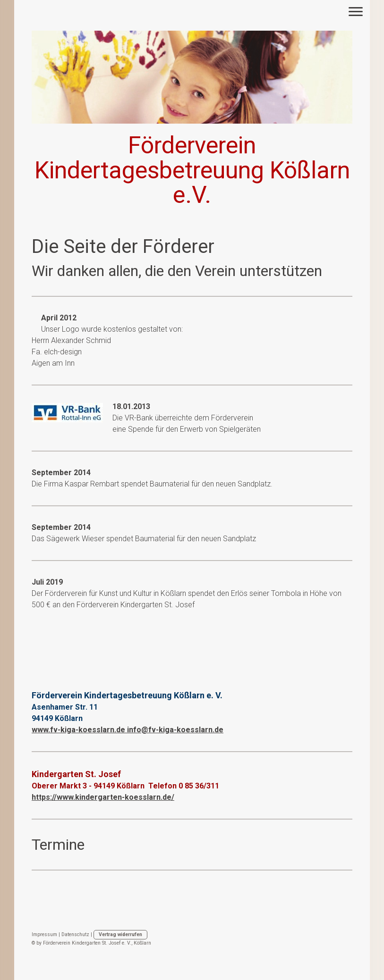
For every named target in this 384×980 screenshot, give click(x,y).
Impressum (44, 934)
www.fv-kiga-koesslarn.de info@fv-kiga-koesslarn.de (128, 730)
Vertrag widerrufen (120, 934)
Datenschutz (75, 934)
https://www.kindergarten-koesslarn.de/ (103, 797)
